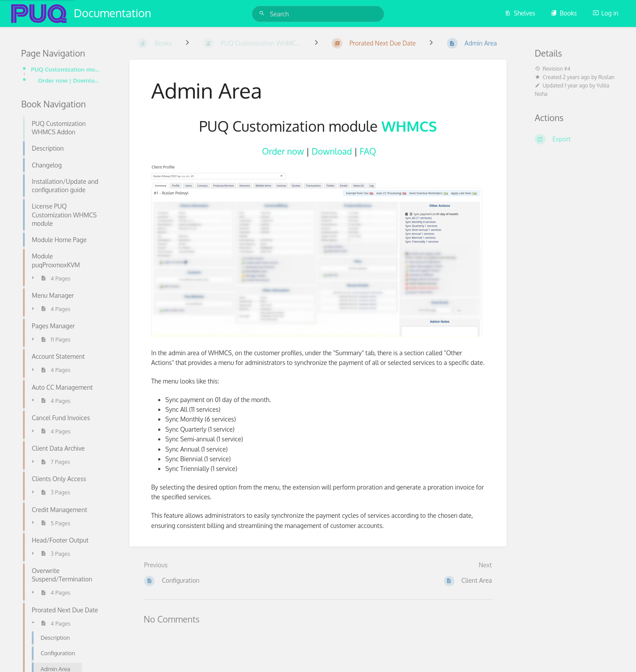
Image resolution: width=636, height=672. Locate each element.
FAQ (368, 151)
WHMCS (409, 126)
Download (331, 151)
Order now (283, 151)
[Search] (263, 13)
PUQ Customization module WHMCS (66, 69)
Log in (606, 13)
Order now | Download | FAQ (70, 80)
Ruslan (607, 77)
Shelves (520, 13)
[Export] (575, 139)
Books (564, 13)
